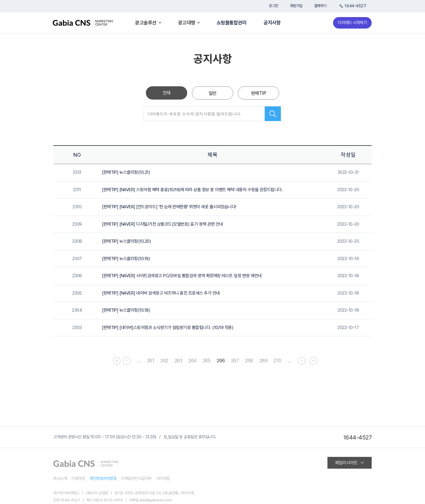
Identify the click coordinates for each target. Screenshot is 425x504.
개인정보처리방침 (103, 478)
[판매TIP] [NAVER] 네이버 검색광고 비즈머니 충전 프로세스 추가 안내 (161, 293)
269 (263, 361)
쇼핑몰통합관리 (232, 23)
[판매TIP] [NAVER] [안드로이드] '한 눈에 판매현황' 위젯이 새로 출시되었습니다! (169, 207)
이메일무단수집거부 (136, 478)
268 (249, 361)
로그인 (274, 6)
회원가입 (296, 6)
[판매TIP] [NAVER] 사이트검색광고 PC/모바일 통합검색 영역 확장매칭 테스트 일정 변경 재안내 (182, 276)
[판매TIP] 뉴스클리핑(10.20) (126, 241)
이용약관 (78, 478)
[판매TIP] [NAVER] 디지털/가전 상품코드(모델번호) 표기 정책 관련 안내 (163, 224)
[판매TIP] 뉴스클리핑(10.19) (126, 259)
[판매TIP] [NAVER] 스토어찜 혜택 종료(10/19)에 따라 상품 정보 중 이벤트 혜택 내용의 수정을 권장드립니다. (192, 190)
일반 (213, 93)
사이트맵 (163, 478)
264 (192, 361)
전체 (167, 93)
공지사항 (272, 23)
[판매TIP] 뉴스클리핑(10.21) (126, 172)
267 (235, 361)
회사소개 (60, 478)
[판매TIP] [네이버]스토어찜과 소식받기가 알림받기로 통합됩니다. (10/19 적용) (168, 328)
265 (207, 361)
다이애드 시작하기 (352, 23)
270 (277, 361)
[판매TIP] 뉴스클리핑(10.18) (126, 310)
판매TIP (259, 93)
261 (151, 361)
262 (164, 361)
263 (178, 361)
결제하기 (320, 6)
